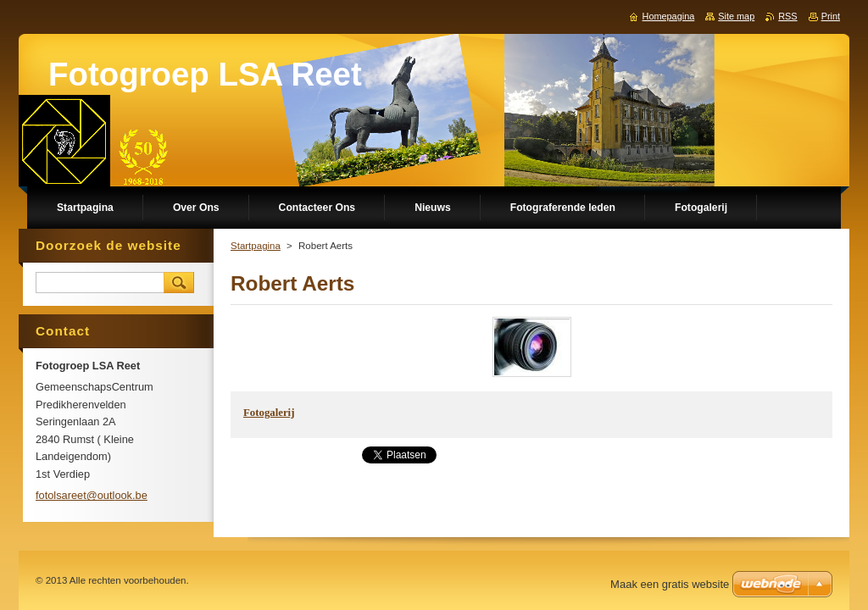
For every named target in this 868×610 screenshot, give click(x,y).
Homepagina (669, 16)
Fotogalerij (269, 413)
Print (831, 16)
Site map (736, 16)
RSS (787, 16)
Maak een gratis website (670, 584)
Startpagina (256, 246)
